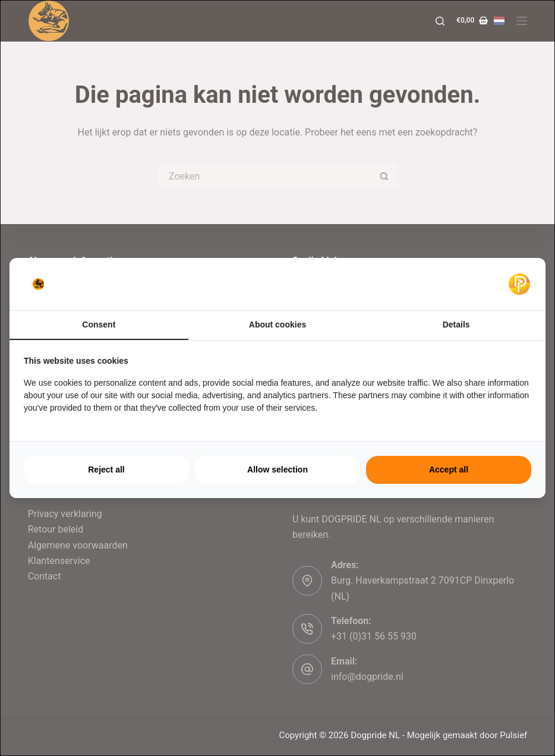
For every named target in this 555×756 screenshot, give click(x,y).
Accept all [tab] (449, 470)
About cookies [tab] (277, 325)
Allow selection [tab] (277, 470)
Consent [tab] (99, 325)
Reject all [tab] (106, 470)
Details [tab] (456, 325)
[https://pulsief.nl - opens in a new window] (519, 284)
